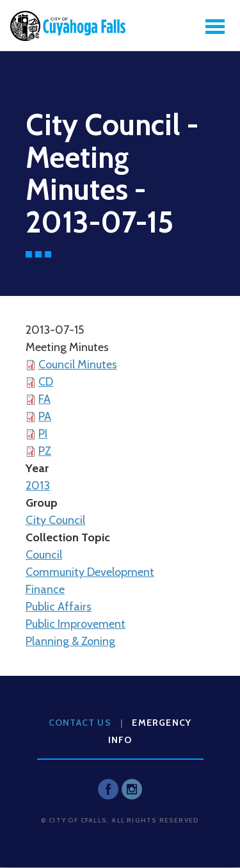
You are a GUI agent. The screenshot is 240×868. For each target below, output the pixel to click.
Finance (45, 589)
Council (44, 555)
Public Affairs (59, 607)
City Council (55, 520)
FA (44, 399)
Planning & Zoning (70, 641)
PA (45, 416)
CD (46, 382)
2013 (38, 486)
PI (43, 434)
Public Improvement (76, 624)
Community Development (90, 572)
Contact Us (80, 723)
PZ (45, 451)
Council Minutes (78, 364)
